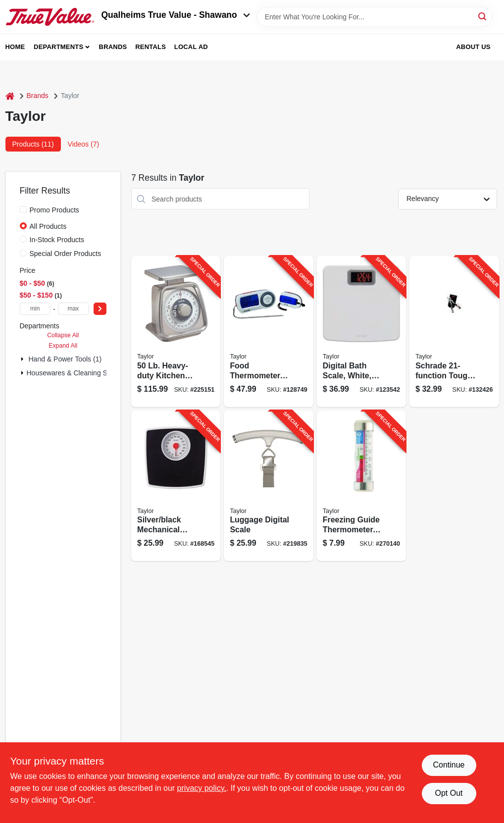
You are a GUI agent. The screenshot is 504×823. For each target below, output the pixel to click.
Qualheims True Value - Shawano (176, 15)
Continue (449, 765)
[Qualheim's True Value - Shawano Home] (50, 17)
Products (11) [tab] (33, 144)
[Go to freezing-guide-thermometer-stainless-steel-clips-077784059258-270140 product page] (361, 486)
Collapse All (63, 335)
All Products (48, 226)
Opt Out (449, 793)
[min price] (35, 309)
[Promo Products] (23, 209)
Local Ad (191, 47)
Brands (113, 47)
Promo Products (54, 210)
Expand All (63, 346)
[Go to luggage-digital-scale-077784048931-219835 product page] (268, 486)
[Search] (483, 16)
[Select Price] (100, 309)
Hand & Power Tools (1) (65, 359)
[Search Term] (375, 17)
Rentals (151, 47)
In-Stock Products (57, 240)
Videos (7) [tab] (84, 144)
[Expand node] (23, 359)
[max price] (73, 309)
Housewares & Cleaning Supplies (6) (83, 373)
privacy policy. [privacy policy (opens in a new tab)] (202, 788)
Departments (58, 47)
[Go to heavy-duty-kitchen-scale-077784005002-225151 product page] (176, 332)
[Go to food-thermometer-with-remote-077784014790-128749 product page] (268, 332)
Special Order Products (66, 254)
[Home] (10, 96)
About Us (473, 47)
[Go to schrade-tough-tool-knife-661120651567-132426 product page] (454, 332)
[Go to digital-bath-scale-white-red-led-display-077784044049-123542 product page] (361, 332)
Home (15, 47)
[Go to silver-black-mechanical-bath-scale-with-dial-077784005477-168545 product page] (176, 486)
